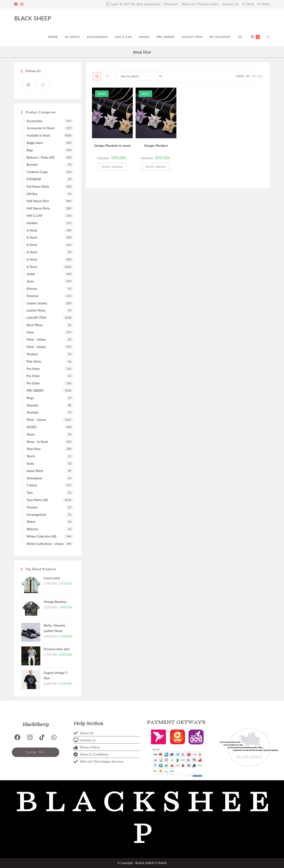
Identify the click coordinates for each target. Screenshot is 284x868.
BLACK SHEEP (33, 18)
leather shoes (36, 310)
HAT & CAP (34, 216)
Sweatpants (34, 478)
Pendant (32, 354)
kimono (32, 289)
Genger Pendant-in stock (112, 145)
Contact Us (231, 4)
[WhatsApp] (54, 737)
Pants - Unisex (36, 339)
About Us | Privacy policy (200, 4)
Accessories (34, 121)
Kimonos (32, 296)
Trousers (32, 507)
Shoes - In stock (37, 442)
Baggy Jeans (35, 143)
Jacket (31, 274)
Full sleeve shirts (38, 187)
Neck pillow (34, 325)
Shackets (32, 405)
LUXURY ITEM (37, 318)
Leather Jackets (37, 303)
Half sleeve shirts (38, 208)
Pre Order (33, 376)
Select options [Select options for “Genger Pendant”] (156, 167)
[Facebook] (17, 4)
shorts (31, 456)
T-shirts (32, 485)
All (260, 76)
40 (253, 76)
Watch (31, 522)
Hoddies (32, 223)
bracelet (32, 165)
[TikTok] (42, 737)
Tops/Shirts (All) (37, 500)
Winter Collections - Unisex (45, 544)
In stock (32, 267)
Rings (30, 398)
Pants (30, 332)
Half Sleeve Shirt (38, 201)
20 (247, 76)
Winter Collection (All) (41, 536)
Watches (32, 529)
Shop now (34, 449)
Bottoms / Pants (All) (40, 157)
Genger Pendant (156, 145)
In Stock (248, 4)
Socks (30, 463)
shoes (31, 434)
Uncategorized (36, 515)
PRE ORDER (35, 391)
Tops (30, 493)
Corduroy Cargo (37, 172)
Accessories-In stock (40, 128)
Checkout (171, 4)
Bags (30, 150)
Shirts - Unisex (36, 420)
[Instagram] (22, 4)
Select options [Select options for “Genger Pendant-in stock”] (112, 167)
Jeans (30, 281)
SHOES (32, 427)
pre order (33, 369)
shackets (32, 412)
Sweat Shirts (35, 471)
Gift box (32, 194)
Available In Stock (38, 135)
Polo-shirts (34, 361)
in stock (32, 259)
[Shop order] (139, 76)
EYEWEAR (34, 179)
